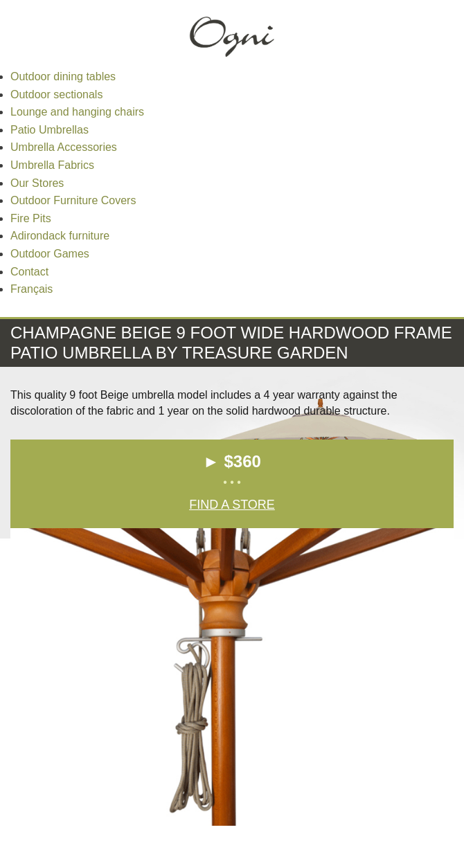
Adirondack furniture (60, 236)
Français (32, 289)
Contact (29, 272)
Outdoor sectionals (56, 94)
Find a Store (232, 505)
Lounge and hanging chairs (77, 112)
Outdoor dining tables (63, 76)
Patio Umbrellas (50, 130)
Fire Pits (31, 218)
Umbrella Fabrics (52, 165)
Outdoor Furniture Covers (73, 200)
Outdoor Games (50, 254)
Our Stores (37, 183)
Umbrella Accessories (64, 147)
